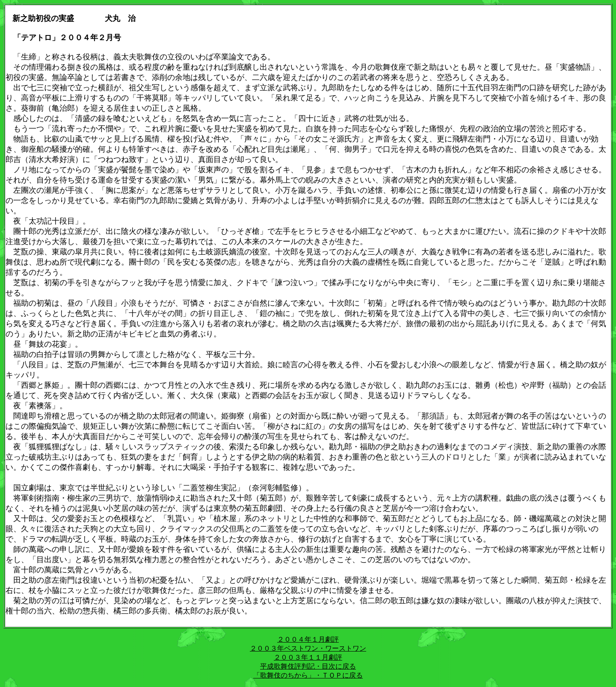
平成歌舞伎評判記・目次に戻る (308, 666)
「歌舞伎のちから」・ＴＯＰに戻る (308, 675)
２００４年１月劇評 (308, 639)
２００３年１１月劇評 (308, 657)
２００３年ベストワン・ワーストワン (308, 648)
